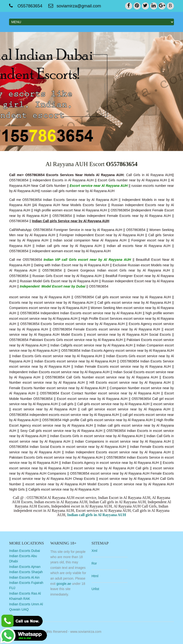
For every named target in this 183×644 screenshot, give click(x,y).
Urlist (95, 589)
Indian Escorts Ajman (25, 567)
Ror (94, 563)
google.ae (64, 584)
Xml (94, 551)
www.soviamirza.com (86, 632)
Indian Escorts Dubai (24, 551)
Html (95, 576)
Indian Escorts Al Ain (24, 577)
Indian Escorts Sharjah (26, 572)
